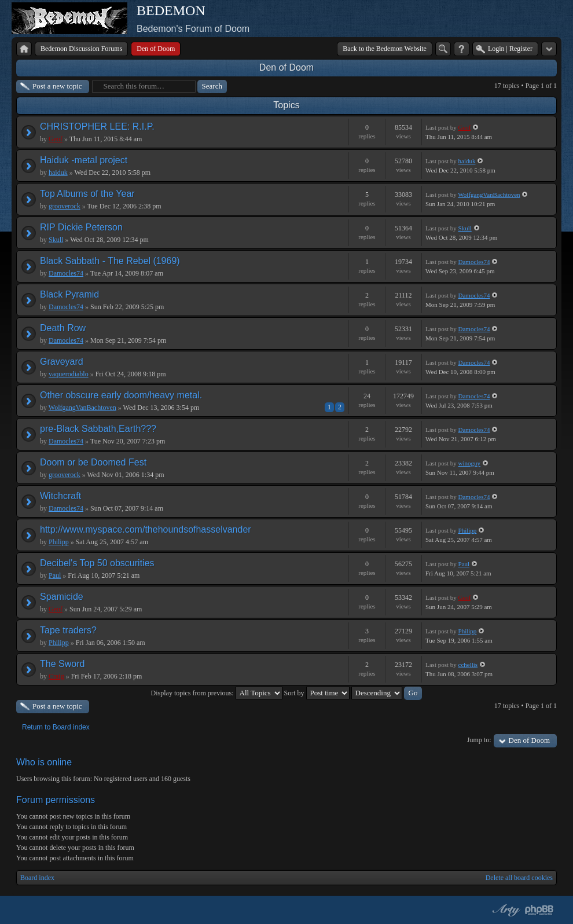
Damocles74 (66, 273)
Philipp (59, 542)
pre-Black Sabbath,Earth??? (98, 429)
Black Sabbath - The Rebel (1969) (110, 261)
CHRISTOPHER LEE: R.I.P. (97, 126)
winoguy (470, 463)
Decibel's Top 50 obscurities (97, 563)
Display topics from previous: (217, 693)
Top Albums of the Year (87, 194)
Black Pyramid (69, 294)
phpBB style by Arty (505, 910)
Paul (55, 575)
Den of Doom (286, 67)
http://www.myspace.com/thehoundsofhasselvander (146, 529)
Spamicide (62, 597)
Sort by (317, 693)
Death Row (63, 328)
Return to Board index (56, 727)
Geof (56, 139)
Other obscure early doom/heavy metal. (121, 395)
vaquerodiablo (69, 374)
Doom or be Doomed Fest (93, 462)
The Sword (62, 664)
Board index (37, 878)
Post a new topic (57, 86)
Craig (56, 676)
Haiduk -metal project (84, 160)
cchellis (468, 665)
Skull (56, 240)
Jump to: (479, 740)
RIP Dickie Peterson (81, 227)
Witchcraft (60, 496)
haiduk (58, 173)
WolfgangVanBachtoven (489, 195)
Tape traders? (68, 630)
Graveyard (62, 362)
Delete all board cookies (519, 878)
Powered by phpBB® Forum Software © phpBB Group (539, 910)
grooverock (65, 206)
